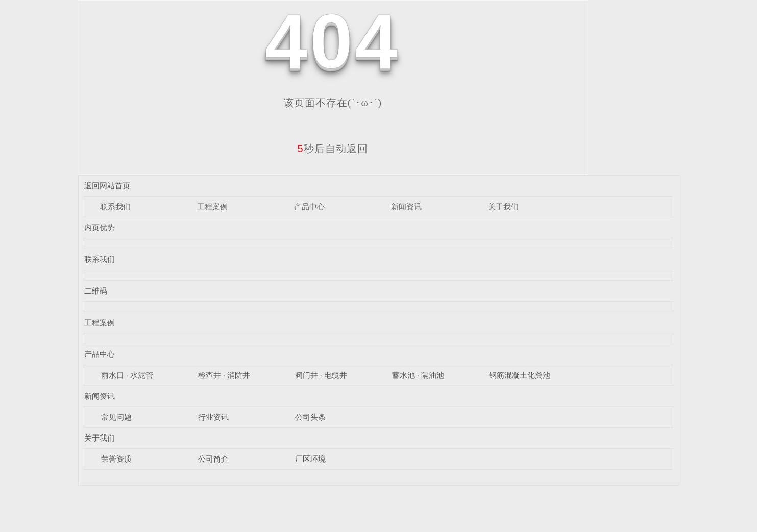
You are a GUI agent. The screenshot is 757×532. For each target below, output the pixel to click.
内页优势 (100, 227)
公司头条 (310, 417)
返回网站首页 (107, 186)
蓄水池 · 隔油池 (418, 375)
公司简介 (213, 459)
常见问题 (116, 417)
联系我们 (115, 207)
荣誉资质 (116, 459)
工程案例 (212, 207)
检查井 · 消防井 (224, 375)
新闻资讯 (406, 207)
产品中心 (309, 207)
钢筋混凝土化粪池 (520, 375)
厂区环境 (310, 459)
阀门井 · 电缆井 (321, 375)
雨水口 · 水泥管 (127, 375)
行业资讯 (213, 417)
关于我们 (503, 207)
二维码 (96, 291)
